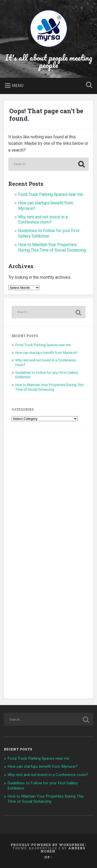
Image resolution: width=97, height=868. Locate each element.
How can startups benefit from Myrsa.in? (46, 353)
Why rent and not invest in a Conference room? (43, 220)
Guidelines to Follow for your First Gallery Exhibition (49, 233)
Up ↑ (48, 857)
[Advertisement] (48, 564)
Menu (18, 86)
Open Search (88, 85)
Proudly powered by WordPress (47, 845)
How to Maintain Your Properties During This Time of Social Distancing (52, 247)
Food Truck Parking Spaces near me (51, 194)
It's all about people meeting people (49, 61)
